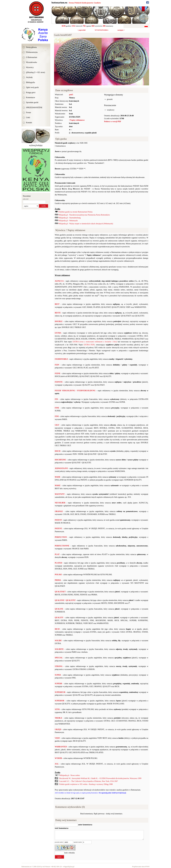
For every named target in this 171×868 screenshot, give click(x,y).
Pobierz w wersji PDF (113, 122)
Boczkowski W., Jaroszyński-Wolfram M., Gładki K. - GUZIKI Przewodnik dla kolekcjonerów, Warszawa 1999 (100, 778)
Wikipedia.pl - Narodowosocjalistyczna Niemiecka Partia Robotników (84, 215)
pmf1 (71, 95)
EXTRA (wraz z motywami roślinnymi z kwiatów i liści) (95, 342)
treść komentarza (62, 828)
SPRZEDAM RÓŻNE (34, 108)
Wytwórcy (30, 67)
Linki (28, 117)
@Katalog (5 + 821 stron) (36, 72)
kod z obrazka (70, 853)
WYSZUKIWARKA (102, 30)
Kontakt (29, 123)
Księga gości (31, 93)
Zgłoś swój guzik (32, 87)
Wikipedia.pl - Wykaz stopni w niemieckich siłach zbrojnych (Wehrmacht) (86, 224)
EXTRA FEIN (89, 345)
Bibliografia (31, 82)
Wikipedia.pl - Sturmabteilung (69, 218)
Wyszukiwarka (32, 62)
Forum (29, 113)
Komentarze (31, 97)
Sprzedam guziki (32, 102)
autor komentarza (85, 825)
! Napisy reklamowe (77, 120)
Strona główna (31, 47)
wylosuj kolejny (36, 145)
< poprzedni (82, 30)
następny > (121, 30)
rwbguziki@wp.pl (69, 867)
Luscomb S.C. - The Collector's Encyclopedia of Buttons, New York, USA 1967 (89, 781)
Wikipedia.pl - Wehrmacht (68, 221)
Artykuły (29, 77)
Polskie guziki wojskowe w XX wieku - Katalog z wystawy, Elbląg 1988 (86, 784)
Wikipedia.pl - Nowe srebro (70, 775)
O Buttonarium (32, 57)
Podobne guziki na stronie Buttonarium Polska (75, 212)
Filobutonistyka (32, 52)
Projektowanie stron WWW (141, 867)
